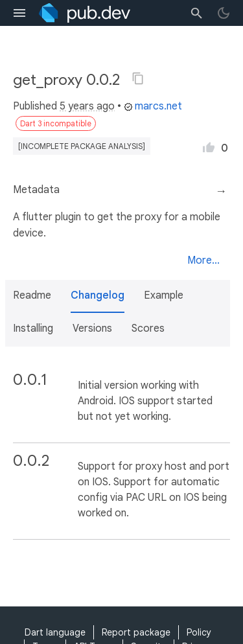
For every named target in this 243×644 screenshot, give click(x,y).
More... (203, 260)
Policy (199, 632)
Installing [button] (33, 328)
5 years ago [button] (87, 106)
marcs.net (153, 106)
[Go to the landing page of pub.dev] (85, 13)
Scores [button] (148, 328)
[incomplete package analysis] (82, 146)
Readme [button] (32, 295)
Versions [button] (92, 328)
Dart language (55, 632)
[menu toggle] (19, 13)
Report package (136, 632)
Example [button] (164, 295)
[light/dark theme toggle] (224, 13)
